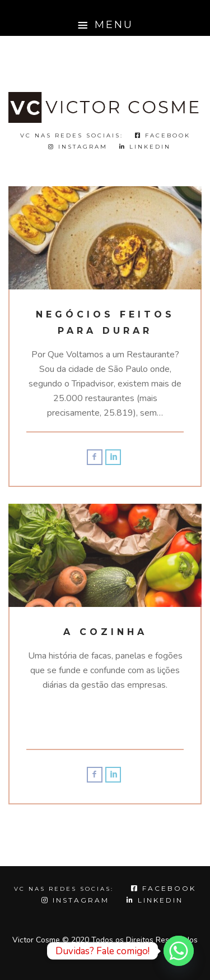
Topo (105, 957)
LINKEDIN (145, 147)
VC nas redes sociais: (72, 135)
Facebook (163, 135)
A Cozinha (105, 632)
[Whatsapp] (179, 951)
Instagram (78, 147)
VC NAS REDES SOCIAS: (64, 889)
